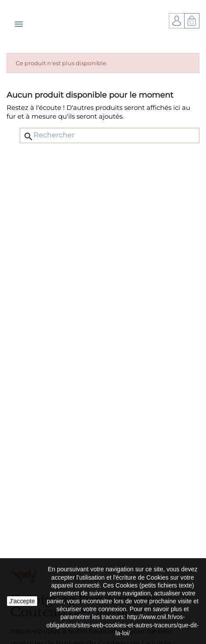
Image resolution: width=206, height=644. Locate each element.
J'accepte (22, 601)
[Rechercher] (110, 135)
